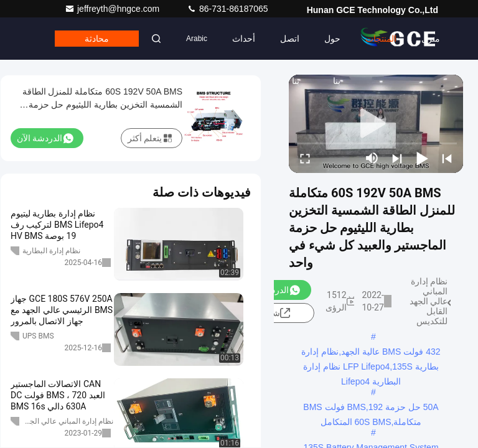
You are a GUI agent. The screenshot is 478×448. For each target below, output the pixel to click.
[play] (376, 124)
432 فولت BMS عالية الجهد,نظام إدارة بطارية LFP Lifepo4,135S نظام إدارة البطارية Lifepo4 (371, 353)
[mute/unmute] (372, 158)
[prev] (447, 158)
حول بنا (332, 47)
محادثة (97, 39)
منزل (431, 39)
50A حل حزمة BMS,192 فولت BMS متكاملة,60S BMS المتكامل (371, 408)
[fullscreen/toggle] (305, 158)
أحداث (244, 39)
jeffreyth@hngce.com (113, 9)
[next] (397, 158)
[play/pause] (422, 158)
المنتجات (381, 39)
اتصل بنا (290, 47)
